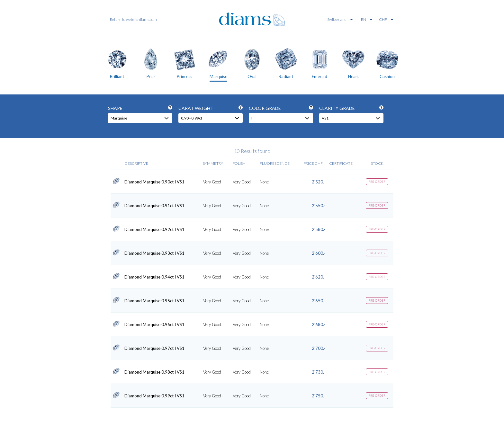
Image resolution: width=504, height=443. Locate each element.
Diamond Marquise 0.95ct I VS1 (154, 301)
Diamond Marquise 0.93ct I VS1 (154, 253)
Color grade (281, 108)
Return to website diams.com (133, 19)
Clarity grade (351, 108)
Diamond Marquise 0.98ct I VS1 (154, 372)
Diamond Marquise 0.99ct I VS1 (154, 396)
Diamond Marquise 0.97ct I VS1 (154, 348)
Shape (140, 108)
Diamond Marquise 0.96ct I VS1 (154, 324)
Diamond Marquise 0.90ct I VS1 (154, 182)
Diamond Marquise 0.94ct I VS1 (154, 277)
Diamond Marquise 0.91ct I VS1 (154, 206)
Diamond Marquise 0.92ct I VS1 (154, 229)
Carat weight (211, 108)
